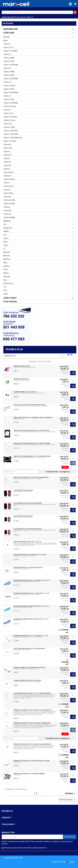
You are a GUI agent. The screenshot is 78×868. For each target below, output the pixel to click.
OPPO (5, 270)
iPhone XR (8, 211)
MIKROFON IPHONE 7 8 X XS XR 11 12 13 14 (27, 542)
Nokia (5, 263)
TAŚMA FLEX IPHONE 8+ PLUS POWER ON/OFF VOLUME (31, 761)
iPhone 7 (7, 183)
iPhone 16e (8, 124)
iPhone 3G (7, 145)
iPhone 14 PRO (9, 89)
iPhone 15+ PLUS (10, 106)
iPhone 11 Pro (9, 47)
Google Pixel (8, 228)
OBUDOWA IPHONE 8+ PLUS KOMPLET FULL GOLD (30, 555)
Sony (5, 280)
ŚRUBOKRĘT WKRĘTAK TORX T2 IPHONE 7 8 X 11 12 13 (31, 619)
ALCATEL (7, 37)
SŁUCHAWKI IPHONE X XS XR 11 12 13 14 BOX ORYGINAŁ (32, 693)
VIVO (5, 290)
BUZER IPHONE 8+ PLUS (21, 379)
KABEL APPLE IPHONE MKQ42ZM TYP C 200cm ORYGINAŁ (32, 443)
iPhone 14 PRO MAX (11, 92)
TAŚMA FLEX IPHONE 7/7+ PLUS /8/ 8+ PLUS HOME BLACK (32, 710)
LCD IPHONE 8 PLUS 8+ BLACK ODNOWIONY (28, 503)
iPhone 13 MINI (9, 72)
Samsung (7, 276)
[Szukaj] (37, 12)
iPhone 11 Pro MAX (11, 51)
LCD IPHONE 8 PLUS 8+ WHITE (23, 516)
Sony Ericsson (8, 283)
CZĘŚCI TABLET (10, 298)
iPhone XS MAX (9, 217)
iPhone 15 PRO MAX (11, 103)
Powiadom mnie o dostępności (58, 472)
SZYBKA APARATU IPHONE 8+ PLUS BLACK (27, 680)
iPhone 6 (7, 169)
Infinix (5, 242)
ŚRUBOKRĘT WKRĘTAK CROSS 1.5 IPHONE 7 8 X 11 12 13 (32, 580)
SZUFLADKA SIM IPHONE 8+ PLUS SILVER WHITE (29, 649)
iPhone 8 (7, 190)
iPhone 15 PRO (9, 99)
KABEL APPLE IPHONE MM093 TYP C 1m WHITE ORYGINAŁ (32, 456)
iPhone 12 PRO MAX (11, 65)
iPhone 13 (7, 68)
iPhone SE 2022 (9, 204)
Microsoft (7, 252)
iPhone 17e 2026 (10, 141)
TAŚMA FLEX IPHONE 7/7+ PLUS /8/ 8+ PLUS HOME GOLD (32, 723)
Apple (5, 40)
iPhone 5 (7, 158)
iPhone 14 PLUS (9, 86)
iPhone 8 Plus (9, 193)
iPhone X (7, 207)
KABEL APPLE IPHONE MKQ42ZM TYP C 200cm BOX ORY (31, 431)
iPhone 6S (7, 176)
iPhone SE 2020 (9, 200)
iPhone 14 (7, 82)
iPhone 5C (7, 162)
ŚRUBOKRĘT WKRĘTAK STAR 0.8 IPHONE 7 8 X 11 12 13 (31, 606)
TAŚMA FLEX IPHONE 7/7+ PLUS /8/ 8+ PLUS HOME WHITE (32, 744)
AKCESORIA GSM (10, 29)
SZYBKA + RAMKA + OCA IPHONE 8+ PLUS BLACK (29, 668)
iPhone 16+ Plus (10, 120)
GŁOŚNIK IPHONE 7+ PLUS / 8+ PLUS (25, 392)
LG (4, 249)
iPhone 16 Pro (9, 113)
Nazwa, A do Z (33, 356)
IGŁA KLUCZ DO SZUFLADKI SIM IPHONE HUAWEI (30, 405)
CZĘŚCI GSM (9, 33)
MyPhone (7, 259)
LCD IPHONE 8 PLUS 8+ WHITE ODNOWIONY (28, 529)
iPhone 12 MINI (9, 58)
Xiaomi (6, 294)
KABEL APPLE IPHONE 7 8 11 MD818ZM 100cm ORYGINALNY (33, 418)
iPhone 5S (7, 165)
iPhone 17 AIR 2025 (11, 131)
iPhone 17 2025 (9, 127)
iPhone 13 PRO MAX (11, 79)
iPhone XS (8, 214)
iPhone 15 (7, 96)
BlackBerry (7, 221)
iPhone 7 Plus (9, 186)
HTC (5, 235)
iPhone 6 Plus (9, 172)
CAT (5, 224)
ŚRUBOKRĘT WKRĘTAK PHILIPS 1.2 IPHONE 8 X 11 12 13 (31, 593)
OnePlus (6, 266)
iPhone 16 (7, 110)
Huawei (6, 238)
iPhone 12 (7, 54)
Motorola (7, 256)
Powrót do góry (67, 800)
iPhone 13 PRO (9, 75)
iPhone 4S (7, 155)
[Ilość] (73, 368)
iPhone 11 (7, 44)
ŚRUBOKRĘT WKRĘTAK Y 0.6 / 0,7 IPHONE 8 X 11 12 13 (31, 636)
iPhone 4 (7, 151)
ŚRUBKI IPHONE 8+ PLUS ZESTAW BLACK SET (28, 568)
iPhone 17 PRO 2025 (11, 134)
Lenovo (6, 245)
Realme (6, 273)
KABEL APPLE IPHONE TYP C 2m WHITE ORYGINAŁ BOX (31, 477)
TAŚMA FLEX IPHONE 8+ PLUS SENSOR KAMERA (29, 774)
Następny (70, 794)
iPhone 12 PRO (9, 61)
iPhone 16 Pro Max (10, 117)
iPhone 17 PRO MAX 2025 (13, 138)
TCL (5, 287)
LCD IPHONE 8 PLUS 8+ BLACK (23, 490)
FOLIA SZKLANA (10, 302)
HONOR (6, 231)
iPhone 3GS (8, 148)
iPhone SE (7, 197)
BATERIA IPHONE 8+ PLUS (22, 366)
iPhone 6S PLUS (10, 179)
